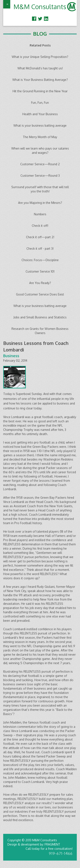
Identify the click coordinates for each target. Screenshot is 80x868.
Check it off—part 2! (40, 237)
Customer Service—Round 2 (40, 164)
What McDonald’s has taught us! (40, 68)
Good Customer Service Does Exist (40, 294)
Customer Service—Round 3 (40, 176)
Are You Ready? (40, 283)
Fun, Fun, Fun (40, 103)
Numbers (40, 214)
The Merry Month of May (40, 137)
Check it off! (40, 226)
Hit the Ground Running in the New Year (40, 91)
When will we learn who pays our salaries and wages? (40, 150)
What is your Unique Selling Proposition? (40, 57)
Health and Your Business (40, 114)
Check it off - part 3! (40, 248)
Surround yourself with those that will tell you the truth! (40, 189)
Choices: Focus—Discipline (40, 260)
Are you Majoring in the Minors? (40, 203)
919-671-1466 (61, 853)
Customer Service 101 (40, 271)
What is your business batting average (40, 125)
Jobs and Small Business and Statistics (40, 317)
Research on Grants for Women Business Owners (40, 331)
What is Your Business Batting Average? (40, 80)
